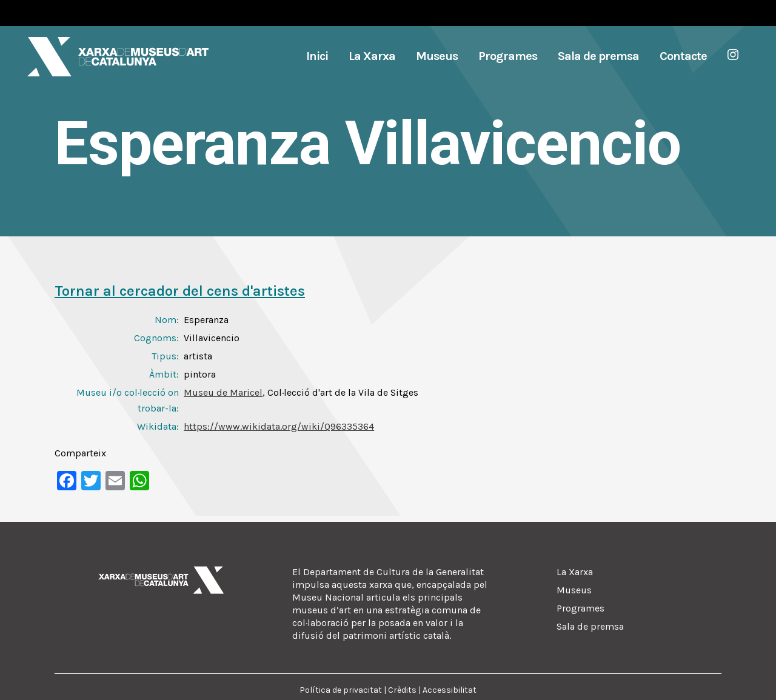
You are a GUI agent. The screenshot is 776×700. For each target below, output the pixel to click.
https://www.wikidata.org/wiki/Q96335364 (279, 426)
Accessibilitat (450, 690)
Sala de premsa (590, 626)
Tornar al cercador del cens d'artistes (180, 291)
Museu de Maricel (223, 392)
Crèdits (402, 690)
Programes (580, 608)
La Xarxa (575, 572)
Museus (574, 590)
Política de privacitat (341, 690)
